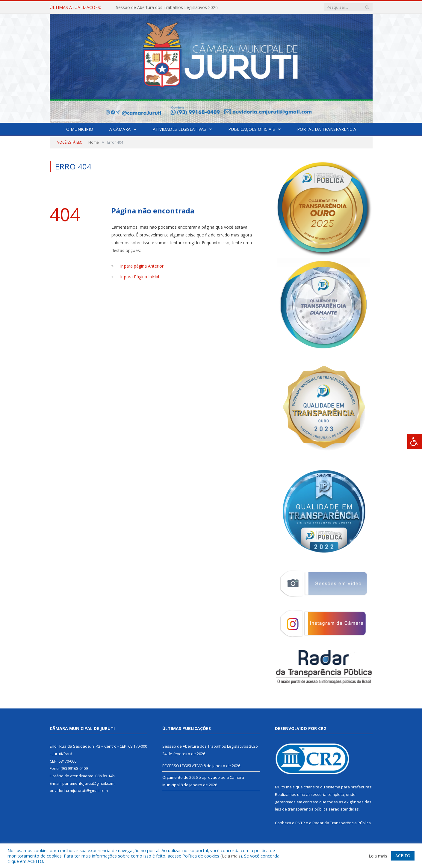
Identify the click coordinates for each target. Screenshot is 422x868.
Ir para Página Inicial (140, 277)
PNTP (300, 823)
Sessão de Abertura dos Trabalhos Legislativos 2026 (167, 7)
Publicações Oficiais (252, 129)
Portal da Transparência (327, 129)
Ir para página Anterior (142, 266)
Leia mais (231, 856)
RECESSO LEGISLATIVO (183, 766)
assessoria (316, 794)
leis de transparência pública (301, 809)
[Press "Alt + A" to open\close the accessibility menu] (415, 442)
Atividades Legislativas (179, 129)
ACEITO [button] (403, 856)
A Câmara (120, 129)
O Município (80, 129)
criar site (311, 787)
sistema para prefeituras (349, 787)
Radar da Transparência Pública (342, 823)
